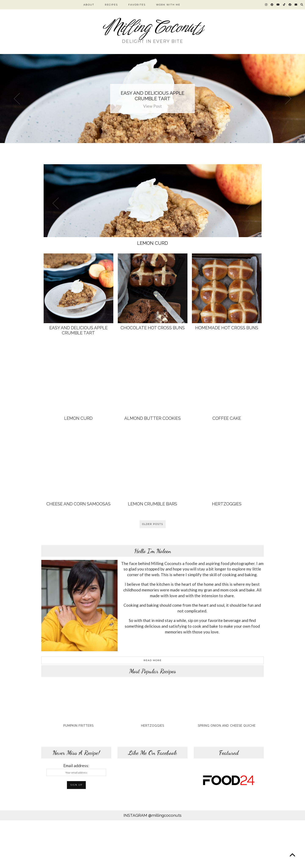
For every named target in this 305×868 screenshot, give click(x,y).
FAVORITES (137, 5)
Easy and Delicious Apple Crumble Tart (152, 96)
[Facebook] (290, 5)
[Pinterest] (272, 5)
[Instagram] (266, 5)
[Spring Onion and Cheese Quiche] (227, 702)
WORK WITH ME (168, 5)
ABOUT (89, 5)
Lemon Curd (152, 243)
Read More (153, 660)
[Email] (296, 5)
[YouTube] (278, 5)
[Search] (302, 5)
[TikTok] (284, 5)
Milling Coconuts (153, 27)
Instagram (152, 815)
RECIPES (111, 5)
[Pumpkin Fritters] (78, 702)
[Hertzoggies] (152, 702)
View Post (152, 106)
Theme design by (246, 863)
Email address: (76, 770)
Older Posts (153, 524)
